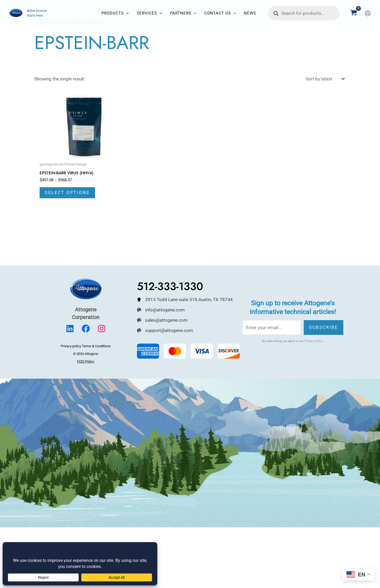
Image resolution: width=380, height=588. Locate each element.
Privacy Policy (313, 341)
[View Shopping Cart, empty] (354, 13)
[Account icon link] (368, 13)
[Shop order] (325, 79)
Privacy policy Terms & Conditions (86, 346)
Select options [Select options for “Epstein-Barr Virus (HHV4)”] (67, 193)
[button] (126, 13)
